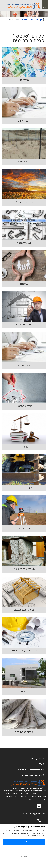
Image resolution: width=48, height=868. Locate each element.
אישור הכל (24, 842)
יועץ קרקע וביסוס (24, 487)
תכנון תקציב (24, 121)
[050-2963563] (39, 822)
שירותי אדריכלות (24, 324)
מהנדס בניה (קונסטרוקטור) (24, 650)
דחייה (24, 849)
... (26, 799)
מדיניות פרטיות (24, 865)
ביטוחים (24, 284)
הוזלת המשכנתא (24, 406)
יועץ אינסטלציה (24, 243)
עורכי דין (24, 447)
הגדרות (24, 857)
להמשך (30, 799)
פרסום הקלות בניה (24, 732)
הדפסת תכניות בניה (24, 610)
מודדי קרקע (24, 528)
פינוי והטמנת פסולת (24, 202)
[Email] (39, 808)
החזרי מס (24, 80)
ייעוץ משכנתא (24, 365)
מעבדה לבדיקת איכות (24, 569)
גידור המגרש (24, 161)
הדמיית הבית (24, 691)
